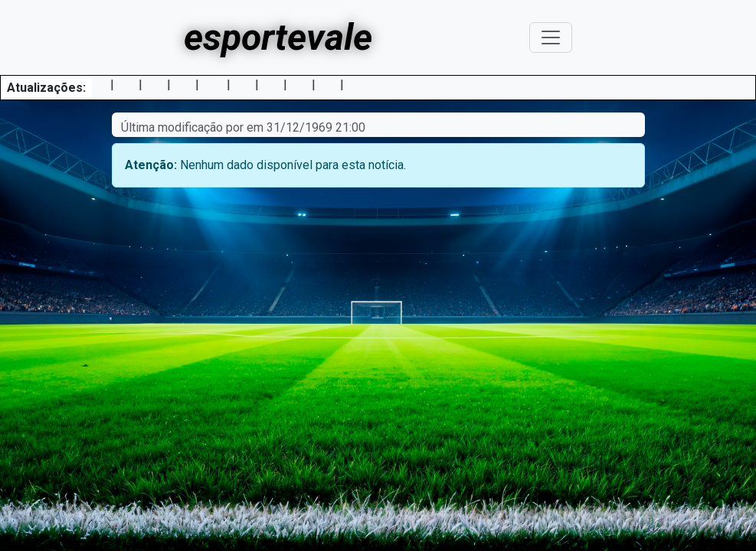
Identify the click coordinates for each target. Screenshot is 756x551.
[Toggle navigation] (551, 37)
